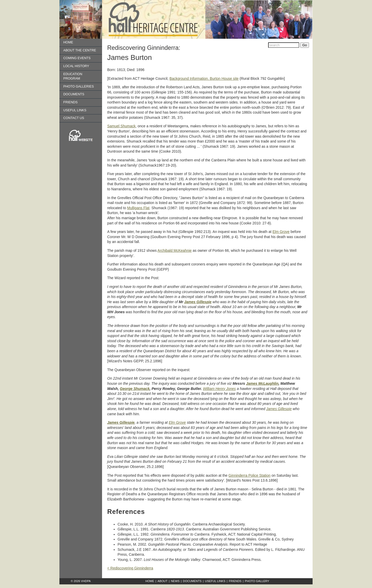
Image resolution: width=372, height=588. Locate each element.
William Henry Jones (219, 389)
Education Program (73, 76)
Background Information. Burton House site (204, 79)
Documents (74, 94)
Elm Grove (281, 232)
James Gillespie (198, 302)
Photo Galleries (79, 87)
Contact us (74, 118)
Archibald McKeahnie (175, 250)
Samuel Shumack (121, 126)
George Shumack (135, 389)
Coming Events (77, 58)
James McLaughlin (262, 383)
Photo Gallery (257, 581)
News (175, 581)
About (163, 581)
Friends (70, 102)
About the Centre (80, 50)
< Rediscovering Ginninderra (130, 568)
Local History (76, 66)
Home (68, 42)
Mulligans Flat (138, 208)
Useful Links (75, 110)
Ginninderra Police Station (249, 475)
